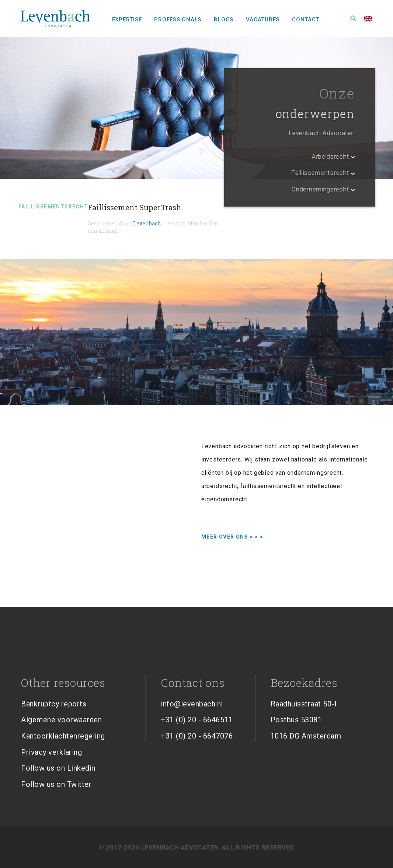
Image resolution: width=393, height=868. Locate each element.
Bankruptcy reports (54, 704)
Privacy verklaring (51, 752)
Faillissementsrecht (53, 207)
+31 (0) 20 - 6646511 (197, 720)
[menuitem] (368, 18)
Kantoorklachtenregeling (63, 736)
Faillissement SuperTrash (135, 207)
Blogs (224, 20)
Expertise (127, 20)
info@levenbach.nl (192, 704)
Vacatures (263, 20)
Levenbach (147, 223)
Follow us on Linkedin (58, 768)
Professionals (178, 20)
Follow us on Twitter (56, 784)
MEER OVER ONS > (232, 537)
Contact (306, 20)
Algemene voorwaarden (61, 720)
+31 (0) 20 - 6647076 (197, 736)
